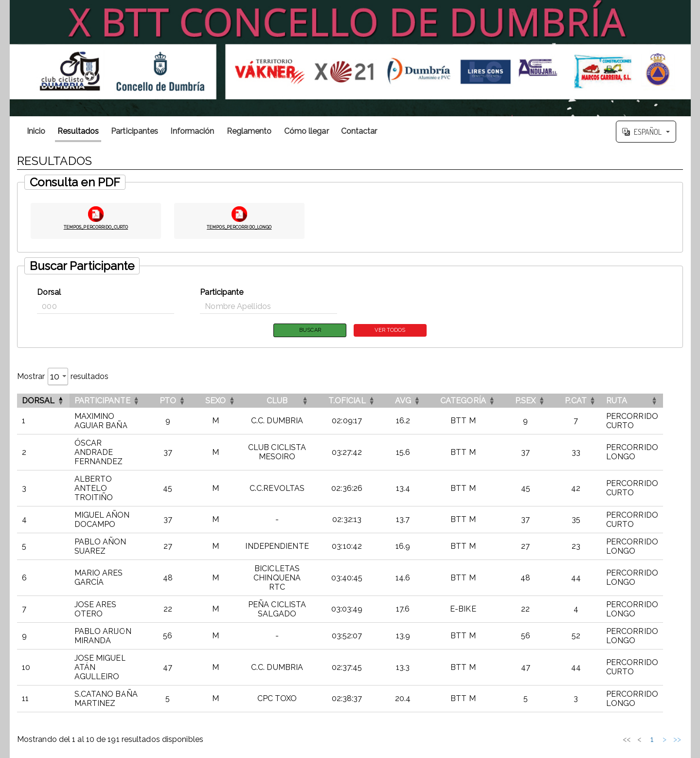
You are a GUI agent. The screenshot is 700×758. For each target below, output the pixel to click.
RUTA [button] (632, 402)
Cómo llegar (306, 131)
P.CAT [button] (591, 402)
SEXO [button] (224, 402)
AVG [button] (418, 402)
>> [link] (677, 703)
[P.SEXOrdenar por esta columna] (541, 402)
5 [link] (620, 703)
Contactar (359, 131)
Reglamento (249, 131)
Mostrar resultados (63, 378)
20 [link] (652, 703)
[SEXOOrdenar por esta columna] (224, 402)
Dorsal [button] (38, 402)
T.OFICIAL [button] (362, 402)
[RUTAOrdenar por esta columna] (650, 402)
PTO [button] (176, 402)
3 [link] (595, 703)
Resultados (78, 131)
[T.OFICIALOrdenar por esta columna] (362, 402)
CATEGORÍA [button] (478, 402)
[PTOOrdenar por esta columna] (176, 402)
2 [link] (582, 703)
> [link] (664, 703)
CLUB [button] (289, 402)
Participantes (135, 131)
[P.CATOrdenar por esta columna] (591, 402)
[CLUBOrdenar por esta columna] (289, 402)
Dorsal (49, 292)
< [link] (557, 703)
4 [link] (608, 703)
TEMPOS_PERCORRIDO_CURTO (96, 226)
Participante (222, 292)
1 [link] (569, 703)
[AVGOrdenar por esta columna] (418, 402)
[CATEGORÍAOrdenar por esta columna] (478, 402)
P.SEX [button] (541, 402)
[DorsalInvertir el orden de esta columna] (43, 402)
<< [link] (544, 703)
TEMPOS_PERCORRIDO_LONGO (239, 226)
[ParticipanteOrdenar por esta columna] (111, 402)
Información (192, 131)
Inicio (36, 131)
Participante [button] (102, 402)
